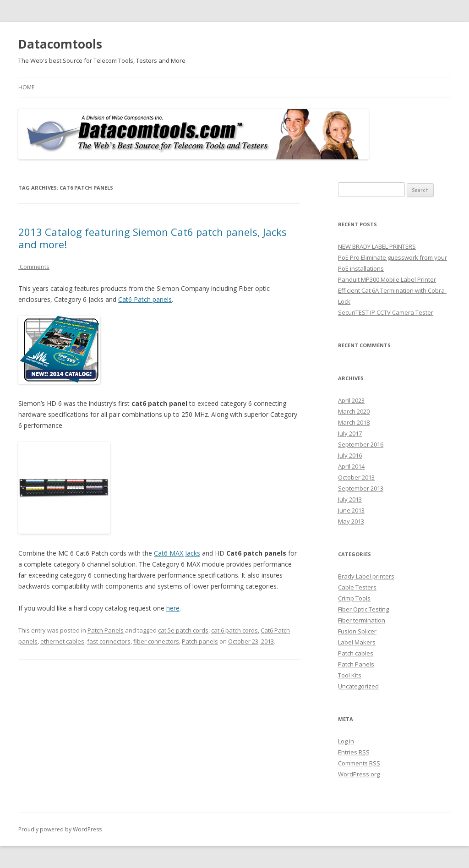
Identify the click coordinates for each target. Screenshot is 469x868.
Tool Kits (350, 675)
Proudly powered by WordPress (60, 829)
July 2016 (350, 455)
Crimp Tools (354, 598)
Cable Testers (357, 587)
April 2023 (351, 400)
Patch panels (200, 641)
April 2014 (351, 466)
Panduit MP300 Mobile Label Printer (387, 279)
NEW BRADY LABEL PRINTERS (377, 246)
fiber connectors (156, 641)
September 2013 (361, 488)
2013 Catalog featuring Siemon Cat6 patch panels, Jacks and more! (153, 238)
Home (26, 87)
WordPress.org (359, 774)
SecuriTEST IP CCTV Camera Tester (386, 312)
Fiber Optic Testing (363, 609)
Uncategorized (358, 686)
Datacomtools (60, 44)
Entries (354, 752)
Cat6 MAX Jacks (177, 553)
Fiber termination (362, 620)
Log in (346, 741)
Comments (34, 267)
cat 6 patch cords (234, 630)
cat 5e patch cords (183, 630)
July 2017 (350, 433)
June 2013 (351, 510)
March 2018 (354, 422)
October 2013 (356, 477)
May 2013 (351, 521)
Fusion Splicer (357, 631)
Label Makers (357, 642)
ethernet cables (62, 641)
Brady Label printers (366, 576)
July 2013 (350, 499)
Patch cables (356, 653)
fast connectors (109, 641)
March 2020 (354, 411)
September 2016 (361, 444)
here (173, 608)
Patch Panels (106, 630)
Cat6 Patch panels (145, 299)
